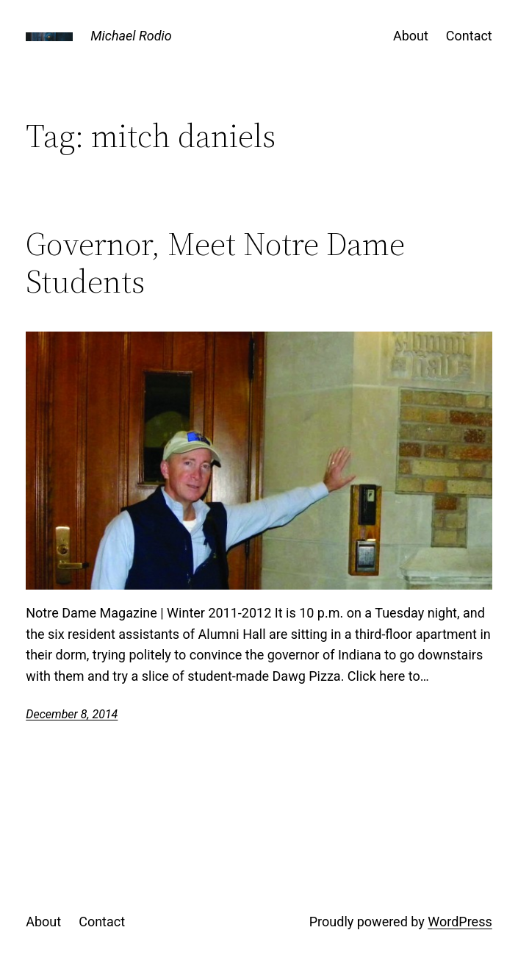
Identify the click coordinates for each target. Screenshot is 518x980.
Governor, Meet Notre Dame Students (215, 263)
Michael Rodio (131, 36)
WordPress (460, 922)
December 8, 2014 (72, 714)
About (411, 36)
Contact (469, 36)
